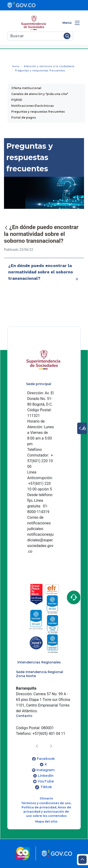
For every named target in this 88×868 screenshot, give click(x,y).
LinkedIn (46, 776)
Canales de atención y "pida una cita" (40, 94)
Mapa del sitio (46, 821)
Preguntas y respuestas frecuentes (38, 112)
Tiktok (46, 787)
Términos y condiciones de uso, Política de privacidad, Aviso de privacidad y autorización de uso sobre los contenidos (46, 809)
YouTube (46, 781)
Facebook (46, 759)
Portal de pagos (24, 117)
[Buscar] (35, 36)
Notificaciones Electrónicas (33, 106)
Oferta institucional (26, 88)
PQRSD (17, 100)
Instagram (46, 770)
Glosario (46, 798)
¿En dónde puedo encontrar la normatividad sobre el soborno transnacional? (44, 273)
